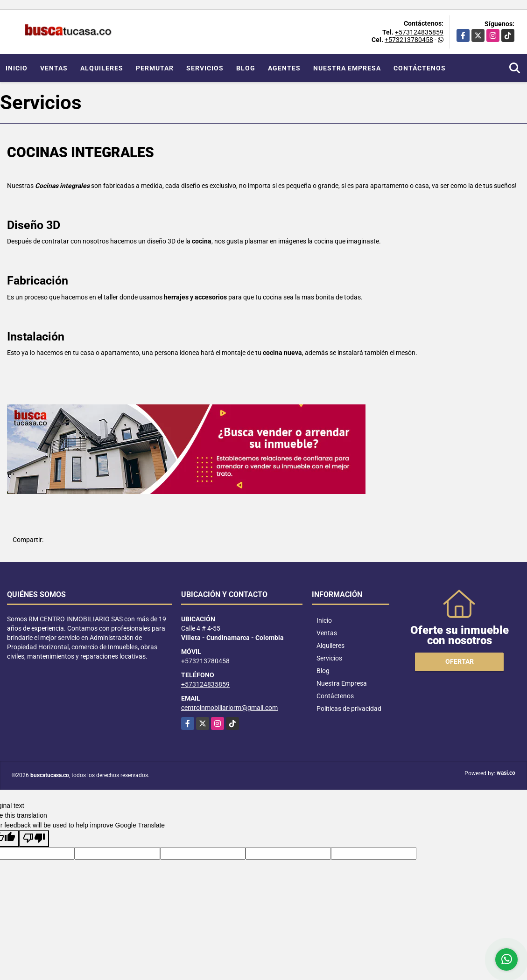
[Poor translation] (34, 839)
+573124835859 (419, 32)
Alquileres (102, 68)
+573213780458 (409, 40)
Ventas (54, 68)
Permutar (155, 68)
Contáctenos (420, 68)
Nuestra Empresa (347, 68)
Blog (246, 68)
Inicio (17, 68)
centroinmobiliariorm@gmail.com (229, 708)
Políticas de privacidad (349, 709)
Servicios (205, 68)
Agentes (284, 68)
